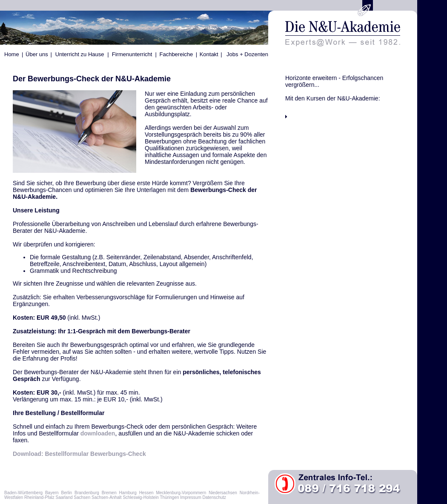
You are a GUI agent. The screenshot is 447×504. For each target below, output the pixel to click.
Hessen (146, 493)
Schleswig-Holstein (140, 497)
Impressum (191, 497)
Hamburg (128, 493)
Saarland (64, 497)
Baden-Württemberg (23, 493)
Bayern (52, 493)
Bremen (109, 493)
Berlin (67, 493)
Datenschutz (215, 497)
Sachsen (82, 497)
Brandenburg (87, 493)
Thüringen (169, 497)
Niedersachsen (223, 493)
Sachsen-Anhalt (107, 497)
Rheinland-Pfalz (39, 497)
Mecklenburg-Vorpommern (181, 493)
